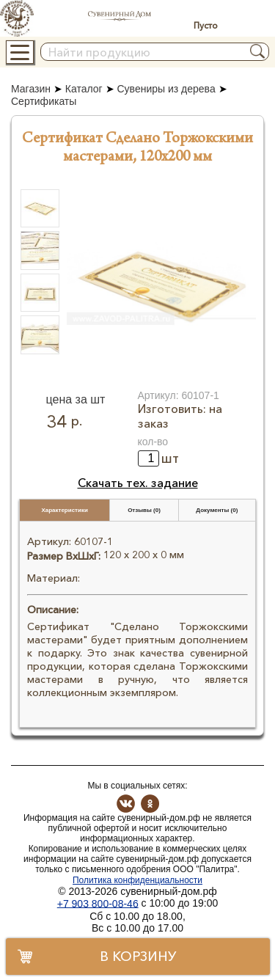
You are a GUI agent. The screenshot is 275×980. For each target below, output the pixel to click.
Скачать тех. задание (138, 483)
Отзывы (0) (144, 510)
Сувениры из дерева (166, 89)
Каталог (84, 89)
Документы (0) (217, 510)
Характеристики (65, 510)
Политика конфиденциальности (137, 880)
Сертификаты (44, 102)
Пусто (206, 25)
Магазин (31, 89)
